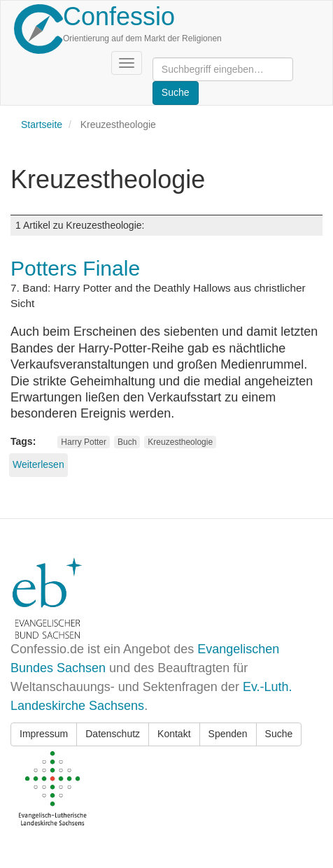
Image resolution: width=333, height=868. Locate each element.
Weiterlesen (38, 464)
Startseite (42, 124)
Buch (127, 442)
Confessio (119, 16)
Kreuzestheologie (180, 442)
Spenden (228, 734)
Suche (279, 734)
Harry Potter (84, 442)
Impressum (44, 734)
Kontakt (174, 734)
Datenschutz (113, 734)
